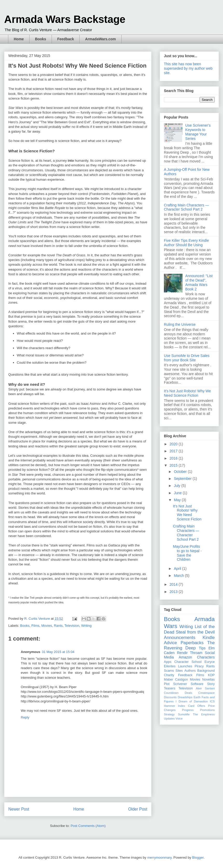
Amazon (185, 657)
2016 (174, 458)
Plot (167, 684)
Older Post (138, 809)
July (177, 486)
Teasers (170, 688)
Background (206, 671)
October (181, 472)
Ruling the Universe (180, 324)
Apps (168, 662)
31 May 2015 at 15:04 (58, 652)
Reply (25, 717)
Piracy (199, 666)
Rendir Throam (190, 653)
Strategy (169, 714)
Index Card (186, 706)
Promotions (207, 710)
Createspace (207, 693)
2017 (174, 451)
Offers (201, 706)
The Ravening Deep (189, 645)
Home (19, 39)
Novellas (208, 680)
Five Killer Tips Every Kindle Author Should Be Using (186, 243)
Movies (47, 626)
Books (41, 39)
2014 (174, 584)
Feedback (66, 39)
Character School (188, 662)
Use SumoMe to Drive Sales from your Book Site (187, 358)
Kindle (209, 638)
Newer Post (19, 809)
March (179, 576)
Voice (179, 719)
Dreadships (185, 697)
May (178, 500)
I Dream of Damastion (192, 701)
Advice (170, 643)
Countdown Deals (178, 693)
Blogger (198, 857)
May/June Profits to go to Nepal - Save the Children (187, 553)
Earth (197, 697)
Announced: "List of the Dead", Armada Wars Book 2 (199, 282)
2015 (174, 465)
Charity (169, 675)
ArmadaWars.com (100, 39)
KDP (211, 675)
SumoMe (184, 714)
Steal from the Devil (195, 632)
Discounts (170, 697)
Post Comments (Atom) (88, 826)
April (178, 569)
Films (35, 626)
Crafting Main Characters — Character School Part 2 (186, 207)
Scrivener (180, 684)
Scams (169, 671)
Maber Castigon (176, 680)
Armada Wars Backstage (65, 19)
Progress (188, 710)
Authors (190, 671)
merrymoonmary (159, 857)
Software (197, 684)
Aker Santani (205, 688)
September (183, 479)
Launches (185, 666)
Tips (202, 648)
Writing (86, 626)
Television (72, 626)
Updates (169, 719)
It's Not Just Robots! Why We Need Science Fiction (187, 393)
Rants (58, 626)
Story (211, 684)
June (178, 493)
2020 (174, 444)
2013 (174, 592)
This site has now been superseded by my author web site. (188, 68)
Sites (179, 671)
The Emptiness (204, 714)
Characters (206, 657)
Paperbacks (192, 643)
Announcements (180, 638)
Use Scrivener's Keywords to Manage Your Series (198, 132)
